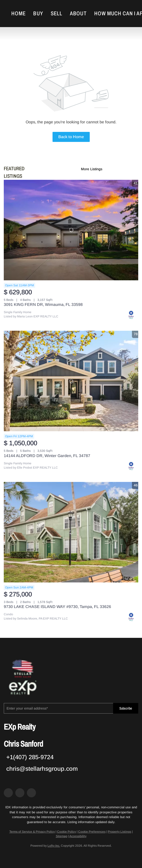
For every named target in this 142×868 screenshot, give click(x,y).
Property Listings (120, 832)
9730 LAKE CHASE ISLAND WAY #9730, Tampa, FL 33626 (57, 607)
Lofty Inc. (54, 846)
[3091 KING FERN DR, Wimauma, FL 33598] (71, 230)
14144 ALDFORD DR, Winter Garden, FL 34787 (47, 456)
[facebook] (8, 793)
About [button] (78, 14)
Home (18, 14)
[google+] (31, 793)
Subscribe (126, 708)
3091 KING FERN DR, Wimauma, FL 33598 (43, 305)
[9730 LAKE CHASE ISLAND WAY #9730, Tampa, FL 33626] (71, 532)
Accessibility (78, 836)
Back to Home (71, 137)
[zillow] (20, 793)
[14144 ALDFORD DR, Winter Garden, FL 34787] (71, 381)
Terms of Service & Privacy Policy (32, 832)
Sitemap (62, 836)
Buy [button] (38, 14)
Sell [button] (57, 14)
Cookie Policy (66, 832)
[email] (58, 708)
